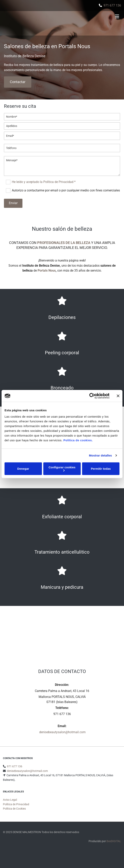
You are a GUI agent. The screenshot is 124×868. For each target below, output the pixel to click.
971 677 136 (112, 5)
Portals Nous (47, 270)
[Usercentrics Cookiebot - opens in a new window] (92, 396)
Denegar (23, 469)
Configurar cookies (62, 468)
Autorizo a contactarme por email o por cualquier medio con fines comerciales (66, 190)
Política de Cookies (14, 813)
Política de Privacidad (16, 809)
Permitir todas (101, 469)
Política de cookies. (78, 440)
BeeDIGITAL (114, 846)
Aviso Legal (10, 804)
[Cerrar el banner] (118, 396)
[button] (18, 82)
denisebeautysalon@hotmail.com (62, 732)
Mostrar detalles (100, 455)
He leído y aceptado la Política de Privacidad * (44, 182)
